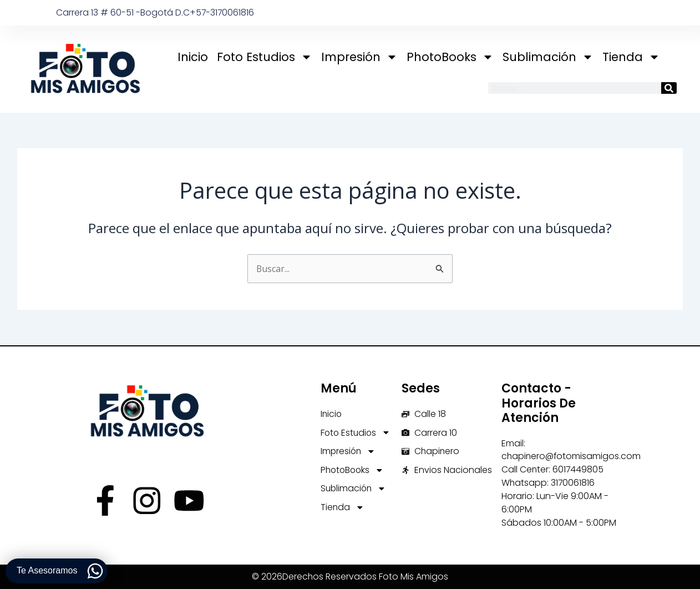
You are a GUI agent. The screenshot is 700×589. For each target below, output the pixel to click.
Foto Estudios (265, 57)
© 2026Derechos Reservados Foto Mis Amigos (350, 577)
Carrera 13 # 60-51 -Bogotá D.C (123, 12)
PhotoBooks (450, 57)
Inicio (193, 57)
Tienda (631, 57)
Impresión (359, 57)
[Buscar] (669, 88)
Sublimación (548, 57)
